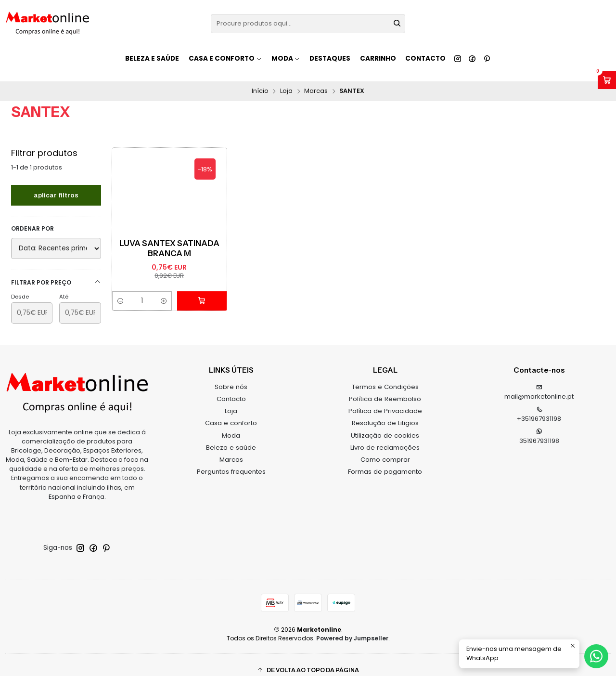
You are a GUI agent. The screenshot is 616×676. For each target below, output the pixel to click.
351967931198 (539, 426)
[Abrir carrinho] (607, 80)
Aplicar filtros (56, 184)
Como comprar (385, 449)
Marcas (316, 81)
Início (260, 81)
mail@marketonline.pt (539, 382)
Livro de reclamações (385, 437)
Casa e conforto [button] (225, 58)
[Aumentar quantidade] (170, 291)
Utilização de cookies (385, 424)
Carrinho (378, 58)
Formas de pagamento (385, 461)
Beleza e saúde (152, 58)
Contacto (425, 58)
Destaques (330, 58)
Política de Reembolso (385, 388)
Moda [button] (286, 58)
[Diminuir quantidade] (120, 291)
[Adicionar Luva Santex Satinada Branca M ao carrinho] (205, 291)
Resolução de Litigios (385, 412)
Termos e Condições (385, 376)
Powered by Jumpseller (352, 628)
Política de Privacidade (385, 400)
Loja (286, 81)
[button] (308, 660)
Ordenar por (32, 218)
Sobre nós (231, 376)
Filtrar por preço (56, 272)
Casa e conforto (231, 412)
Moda (231, 424)
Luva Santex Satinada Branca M (169, 238)
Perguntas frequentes (231, 461)
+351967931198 (539, 404)
